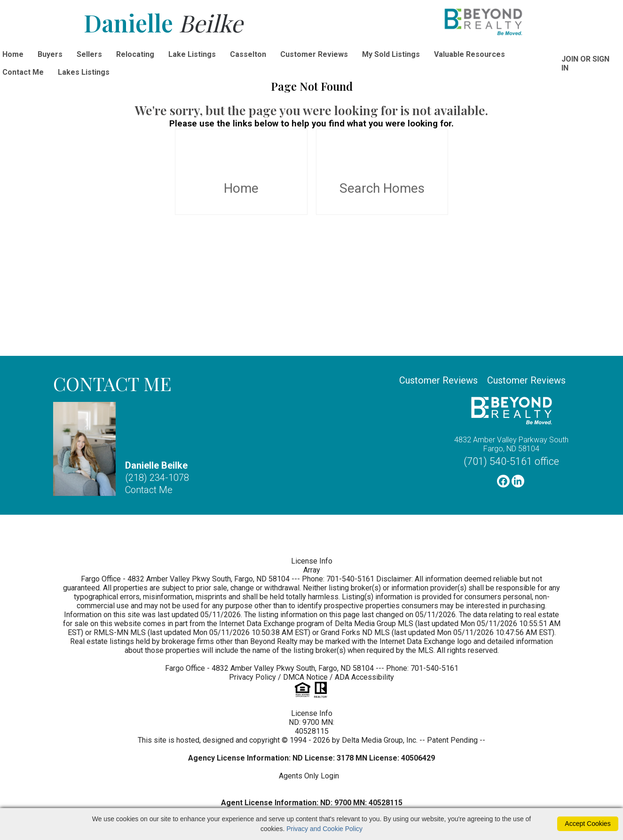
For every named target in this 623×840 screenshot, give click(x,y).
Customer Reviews (314, 54)
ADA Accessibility (364, 677)
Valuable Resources (469, 54)
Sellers (89, 54)
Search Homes (382, 172)
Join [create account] (570, 59)
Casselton (248, 54)
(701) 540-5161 (511, 461)
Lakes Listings (84, 72)
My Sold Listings (391, 54)
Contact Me (149, 490)
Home (241, 172)
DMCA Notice (305, 677)
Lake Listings (192, 54)
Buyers (50, 54)
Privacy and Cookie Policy (324, 829)
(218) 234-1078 (157, 478)
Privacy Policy (252, 677)
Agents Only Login (310, 776)
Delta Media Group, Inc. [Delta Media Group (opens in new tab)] (380, 740)
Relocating (135, 54)
